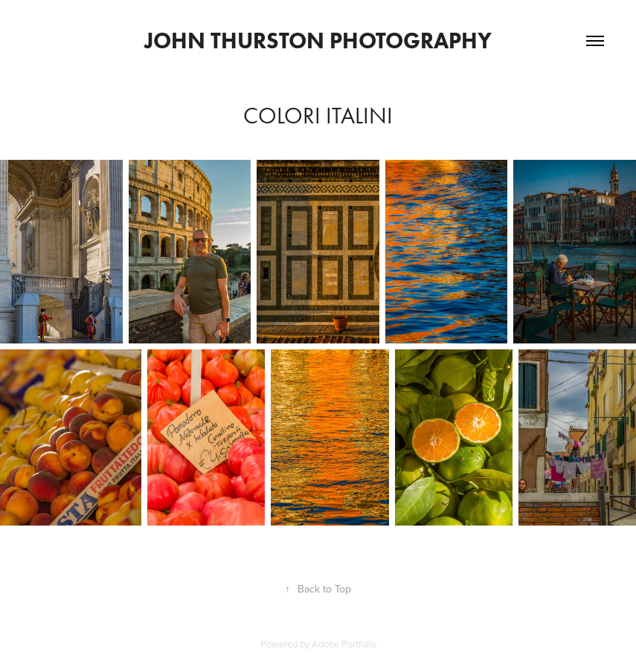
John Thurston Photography (318, 41)
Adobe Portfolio (344, 644)
